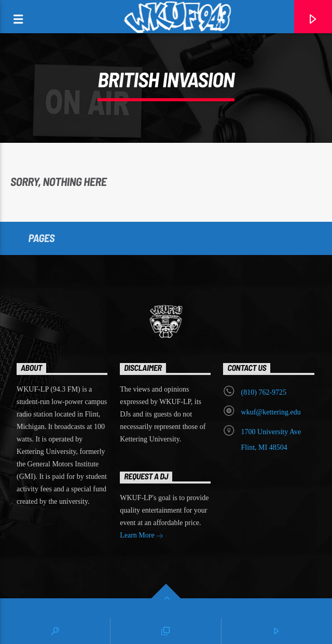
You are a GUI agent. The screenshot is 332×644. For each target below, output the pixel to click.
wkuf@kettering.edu (271, 412)
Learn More (142, 536)
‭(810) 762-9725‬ (264, 392)
